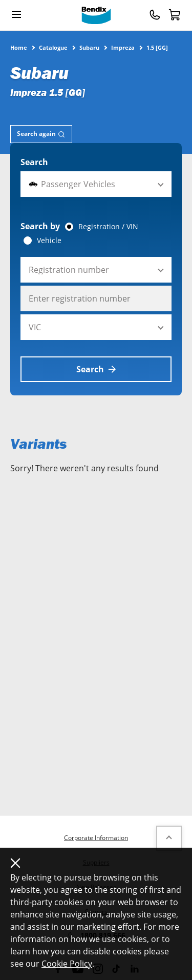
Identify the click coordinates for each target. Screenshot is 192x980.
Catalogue (53, 47)
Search (34, 162)
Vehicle (49, 241)
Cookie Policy (67, 964)
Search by (40, 226)
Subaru (89, 47)
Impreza (123, 47)
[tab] (41, 134)
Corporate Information (96, 838)
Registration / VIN (108, 227)
